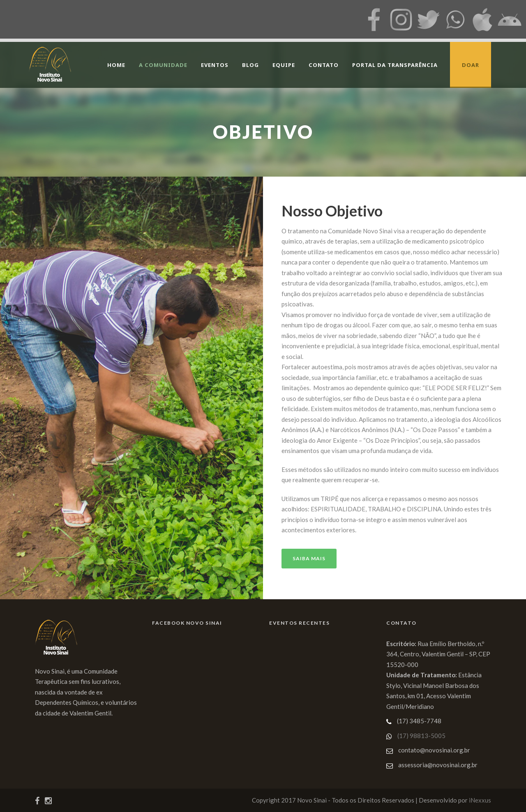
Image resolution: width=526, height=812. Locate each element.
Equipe (284, 65)
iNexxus (480, 800)
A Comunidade (163, 65)
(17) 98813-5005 (421, 736)
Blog (250, 65)
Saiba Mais (309, 558)
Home (116, 65)
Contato (324, 65)
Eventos (215, 65)
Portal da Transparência (395, 65)
